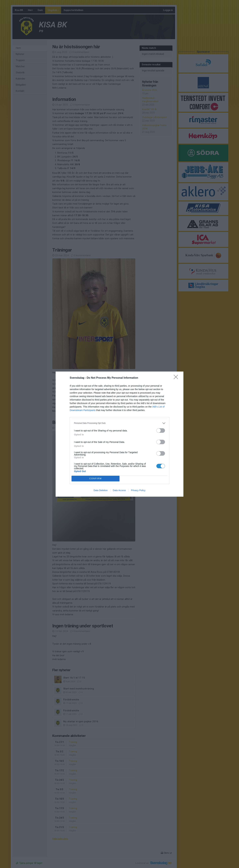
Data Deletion (101, 490)
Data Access (119, 490)
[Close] (177, 378)
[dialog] (119, 434)
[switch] (161, 431)
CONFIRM (96, 478)
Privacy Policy (138, 490)
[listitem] (119, 423)
